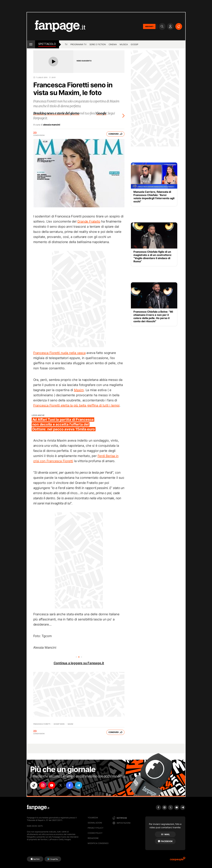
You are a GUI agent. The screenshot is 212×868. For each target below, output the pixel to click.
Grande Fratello (89, 221)
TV (66, 44)
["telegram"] (79, 785)
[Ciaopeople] (178, 860)
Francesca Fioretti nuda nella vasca (59, 353)
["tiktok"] (34, 785)
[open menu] (31, 44)
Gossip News (59, 724)
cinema (113, 44)
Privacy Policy (96, 828)
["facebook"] (70, 785)
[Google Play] (53, 859)
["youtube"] (52, 785)
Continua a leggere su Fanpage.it (79, 663)
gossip (134, 44)
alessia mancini (52, 125)
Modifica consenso (98, 843)
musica (124, 44)
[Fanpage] (38, 807)
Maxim (79, 390)
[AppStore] (35, 859)
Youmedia (93, 818)
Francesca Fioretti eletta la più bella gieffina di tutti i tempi (76, 405)
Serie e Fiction (98, 44)
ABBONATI (149, 26)
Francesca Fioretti (42, 724)
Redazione (93, 838)
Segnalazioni (95, 823)
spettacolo (47, 44)
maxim (70, 724)
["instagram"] (43, 785)
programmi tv (78, 44)
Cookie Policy (95, 833)
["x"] (61, 785)
